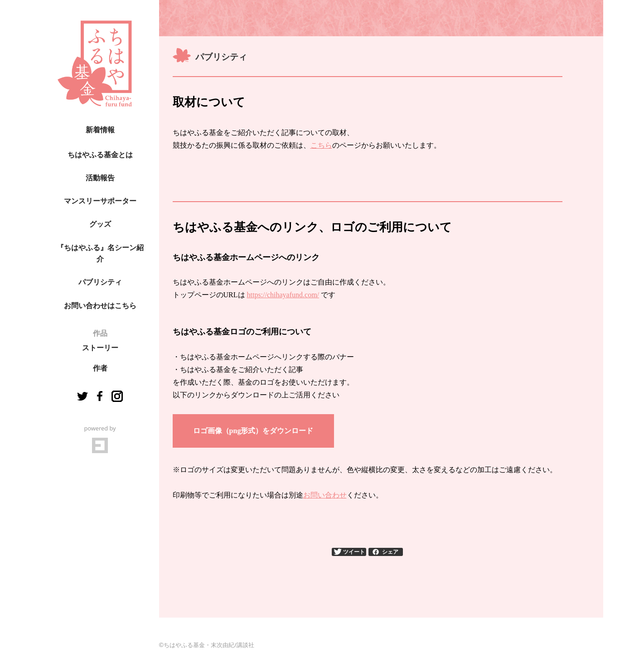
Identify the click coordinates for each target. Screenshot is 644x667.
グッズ (100, 224)
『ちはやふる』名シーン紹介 (100, 254)
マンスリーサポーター (100, 201)
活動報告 (100, 178)
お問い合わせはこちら (100, 306)
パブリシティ (100, 282)
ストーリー (100, 348)
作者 (100, 368)
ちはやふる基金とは (100, 155)
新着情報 (100, 130)
